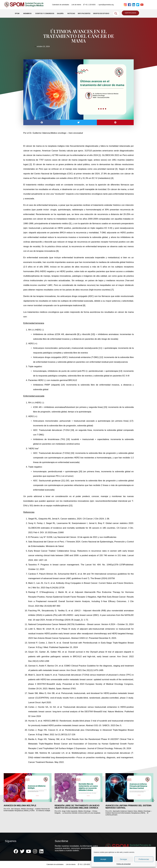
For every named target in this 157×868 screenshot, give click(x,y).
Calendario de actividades (61, 5)
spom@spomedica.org (106, 5)
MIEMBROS (28, 14)
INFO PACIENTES (84, 13)
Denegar (124, 859)
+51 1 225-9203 (89, 5)
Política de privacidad (124, 864)
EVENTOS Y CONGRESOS (45, 13)
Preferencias (144, 859)
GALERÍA (61, 14)
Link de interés (76, 5)
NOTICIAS (71, 13)
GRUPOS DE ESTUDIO (101, 13)
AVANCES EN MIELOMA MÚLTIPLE (25, 806)
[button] (42, 122)
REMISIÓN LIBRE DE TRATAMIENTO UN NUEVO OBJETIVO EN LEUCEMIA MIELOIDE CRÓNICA (82, 807)
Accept (103, 859)
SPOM (18, 14)
